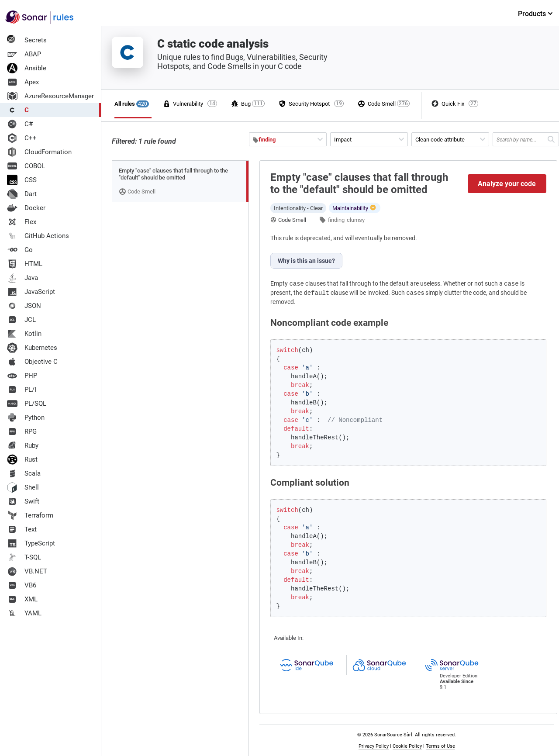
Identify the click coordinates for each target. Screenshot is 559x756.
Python (26, 418)
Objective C (32, 362)
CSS (22, 180)
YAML (24, 613)
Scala (24, 473)
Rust (22, 459)
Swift (23, 501)
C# (20, 124)
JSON (24, 306)
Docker (26, 208)
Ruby (23, 445)
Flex (22, 222)
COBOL (26, 166)
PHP (22, 376)
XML (22, 599)
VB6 (22, 585)
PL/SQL (27, 404)
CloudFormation (39, 152)
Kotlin (24, 334)
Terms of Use (440, 746)
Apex (23, 82)
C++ (22, 138)
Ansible (27, 68)
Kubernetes (32, 348)
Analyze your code (507, 184)
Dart (22, 194)
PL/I (22, 390)
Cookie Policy (407, 746)
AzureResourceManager (50, 96)
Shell (23, 487)
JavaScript (31, 292)
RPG (22, 432)
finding (336, 220)
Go (20, 250)
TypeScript (31, 543)
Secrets (27, 40)
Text (22, 529)
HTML (25, 264)
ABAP (24, 54)
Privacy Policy (374, 746)
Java (22, 278)
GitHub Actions (38, 236)
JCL (21, 320)
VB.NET (27, 571)
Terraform (30, 515)
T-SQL (24, 557)
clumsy (356, 220)
